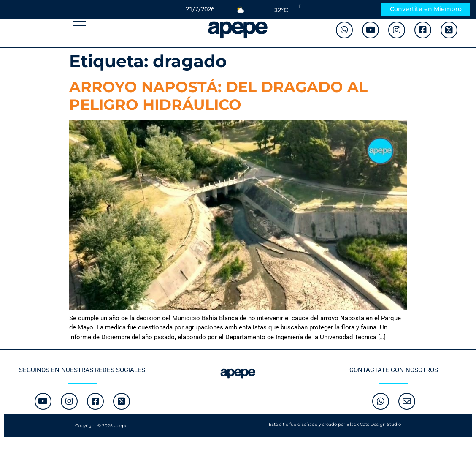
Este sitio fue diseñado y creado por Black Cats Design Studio (335, 424)
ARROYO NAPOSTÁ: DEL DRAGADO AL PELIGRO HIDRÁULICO (218, 96)
